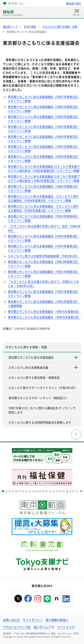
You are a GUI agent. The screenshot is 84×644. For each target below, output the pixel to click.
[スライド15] (50, 491)
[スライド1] (3, 491)
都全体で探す (74, 3)
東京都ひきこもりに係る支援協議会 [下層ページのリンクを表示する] (43, 357)
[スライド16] (53, 491)
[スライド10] (33, 491)
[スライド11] (37, 491)
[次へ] (68, 491)
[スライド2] (6, 491)
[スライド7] (23, 491)
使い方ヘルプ (42, 627)
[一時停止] (81, 491)
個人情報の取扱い (57, 620)
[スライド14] (47, 491)
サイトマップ (66, 627)
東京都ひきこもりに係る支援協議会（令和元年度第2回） (44, 311)
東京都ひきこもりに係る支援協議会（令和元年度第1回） (44, 317)
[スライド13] (43, 491)
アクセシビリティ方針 (17, 627)
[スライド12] (40, 491)
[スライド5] (16, 491)
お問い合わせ (11, 620)
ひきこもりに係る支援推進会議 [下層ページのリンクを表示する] (43, 367)
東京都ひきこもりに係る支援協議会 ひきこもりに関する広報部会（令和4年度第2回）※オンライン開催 (43, 198)
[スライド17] (57, 491)
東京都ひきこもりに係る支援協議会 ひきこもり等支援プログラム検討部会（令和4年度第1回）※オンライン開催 (44, 178)
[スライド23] (77, 491)
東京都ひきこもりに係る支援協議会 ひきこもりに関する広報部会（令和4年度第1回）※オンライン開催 (43, 208)
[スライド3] (10, 491)
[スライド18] (60, 491)
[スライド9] (30, 491)
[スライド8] (26, 491)
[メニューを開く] (77, 13)
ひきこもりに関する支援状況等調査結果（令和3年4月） (44, 256)
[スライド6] (20, 491)
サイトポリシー (33, 620)
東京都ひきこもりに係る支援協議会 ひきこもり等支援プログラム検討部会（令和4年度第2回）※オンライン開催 (44, 169)
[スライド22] (74, 491)
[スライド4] (13, 491)
